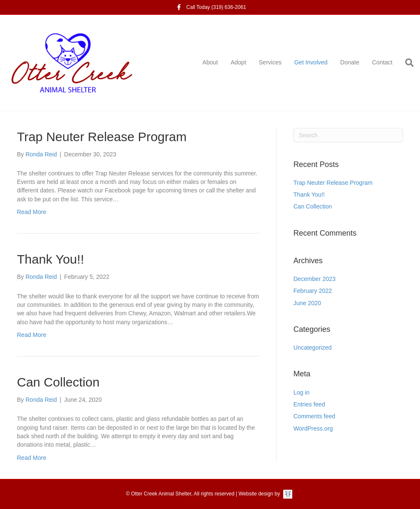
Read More (32, 212)
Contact (382, 62)
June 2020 (307, 303)
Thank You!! (50, 259)
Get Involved (311, 62)
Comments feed (314, 416)
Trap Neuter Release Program (102, 137)
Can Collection (58, 382)
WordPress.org (313, 428)
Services (270, 62)
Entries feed (309, 404)
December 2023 (315, 279)
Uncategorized (312, 348)
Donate (350, 62)
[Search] (406, 63)
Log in (301, 392)
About (210, 62)
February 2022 (313, 291)
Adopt (239, 62)
